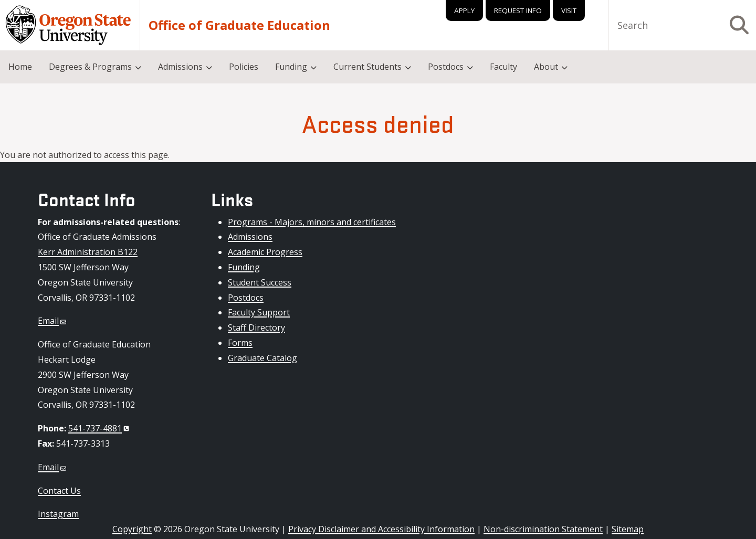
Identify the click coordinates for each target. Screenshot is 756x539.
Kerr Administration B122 (88, 252)
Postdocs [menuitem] (446, 67)
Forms (240, 343)
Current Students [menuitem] (367, 67)
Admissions (250, 237)
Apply (464, 10)
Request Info (518, 10)
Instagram (58, 514)
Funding (244, 267)
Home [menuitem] (20, 67)
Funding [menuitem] (291, 67)
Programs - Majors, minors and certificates (312, 222)
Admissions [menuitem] (180, 67)
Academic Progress (265, 252)
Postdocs (246, 298)
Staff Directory (256, 327)
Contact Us (59, 491)
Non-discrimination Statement (543, 529)
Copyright (132, 529)
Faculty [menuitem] (503, 67)
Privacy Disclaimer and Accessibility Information (381, 529)
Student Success (260, 282)
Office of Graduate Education (239, 25)
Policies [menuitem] (244, 67)
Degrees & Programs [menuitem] (90, 67)
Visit (569, 10)
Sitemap (628, 529)
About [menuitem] (546, 67)
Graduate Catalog (262, 358)
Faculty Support (259, 312)
